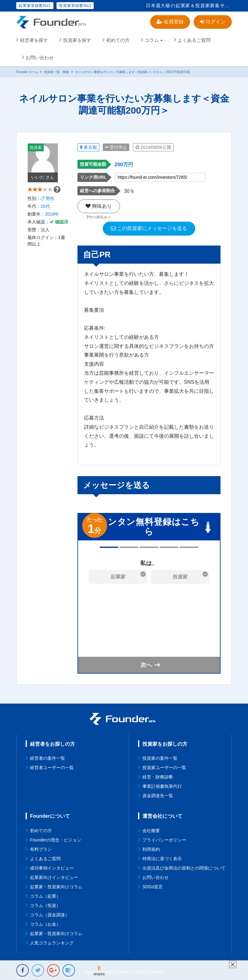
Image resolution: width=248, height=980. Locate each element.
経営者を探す (34, 39)
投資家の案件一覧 (160, 757)
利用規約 (151, 848)
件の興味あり (99, 216)
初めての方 (118, 39)
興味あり (99, 205)
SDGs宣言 (153, 885)
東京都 (88, 146)
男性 (47, 207)
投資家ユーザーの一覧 (164, 766)
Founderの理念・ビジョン (56, 839)
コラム (152, 39)
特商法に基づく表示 (162, 857)
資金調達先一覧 (158, 794)
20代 (45, 215)
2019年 (52, 223)
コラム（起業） (45, 895)
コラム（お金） (45, 923)
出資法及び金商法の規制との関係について (184, 867)
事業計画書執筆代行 (162, 785)
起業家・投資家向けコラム (56, 885)
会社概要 (151, 829)
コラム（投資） (45, 904)
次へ (146, 664)
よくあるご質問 (194, 39)
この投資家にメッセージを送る (149, 227)
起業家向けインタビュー (54, 876)
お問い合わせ (40, 56)
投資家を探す (77, 39)
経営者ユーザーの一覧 (52, 766)
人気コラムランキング (52, 942)
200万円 (124, 163)
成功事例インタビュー (52, 867)
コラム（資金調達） (50, 914)
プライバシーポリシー (164, 839)
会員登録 (170, 22)
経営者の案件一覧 (47, 757)
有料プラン (41, 848)
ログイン (213, 22)
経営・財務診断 (158, 776)
